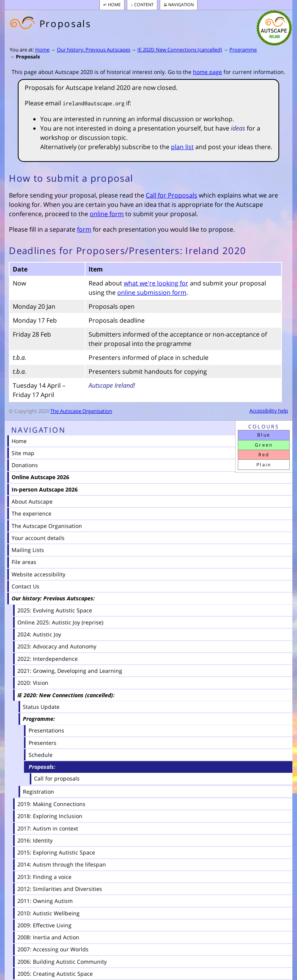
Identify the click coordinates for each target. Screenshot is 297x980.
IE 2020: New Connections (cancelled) (180, 50)
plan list (182, 147)
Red (264, 455)
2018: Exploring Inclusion (50, 816)
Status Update (41, 707)
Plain (264, 465)
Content (144, 4)
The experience (32, 513)
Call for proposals (57, 778)
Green (264, 445)
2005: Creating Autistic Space (55, 974)
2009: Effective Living (44, 925)
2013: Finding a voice (44, 877)
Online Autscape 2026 (40, 477)
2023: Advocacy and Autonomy (57, 646)
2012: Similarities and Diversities (60, 889)
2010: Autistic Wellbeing (49, 913)
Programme (243, 50)
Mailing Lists (28, 550)
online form (107, 214)
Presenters (43, 743)
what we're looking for (156, 283)
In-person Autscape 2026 (45, 489)
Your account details (38, 538)
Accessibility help (269, 411)
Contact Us (26, 586)
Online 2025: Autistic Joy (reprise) (60, 622)
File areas (24, 562)
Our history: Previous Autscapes (94, 50)
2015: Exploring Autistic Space (56, 852)
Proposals (28, 57)
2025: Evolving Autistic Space (55, 610)
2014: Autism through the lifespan (62, 864)
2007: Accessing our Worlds (53, 949)
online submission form (152, 292)
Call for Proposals (172, 195)
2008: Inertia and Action (48, 937)
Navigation (181, 4)
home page (207, 72)
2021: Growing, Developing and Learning (70, 671)
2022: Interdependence (48, 659)
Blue (264, 435)
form (84, 229)
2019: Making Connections (51, 804)
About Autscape (32, 501)
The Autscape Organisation (81, 411)
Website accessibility (38, 574)
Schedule (41, 755)
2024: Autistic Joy (39, 634)
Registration (38, 792)
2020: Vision (33, 683)
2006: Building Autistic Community (62, 962)
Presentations (46, 730)
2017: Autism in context (48, 828)
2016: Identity (35, 840)
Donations (25, 465)
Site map (23, 453)
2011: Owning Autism (45, 901)
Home (114, 4)
